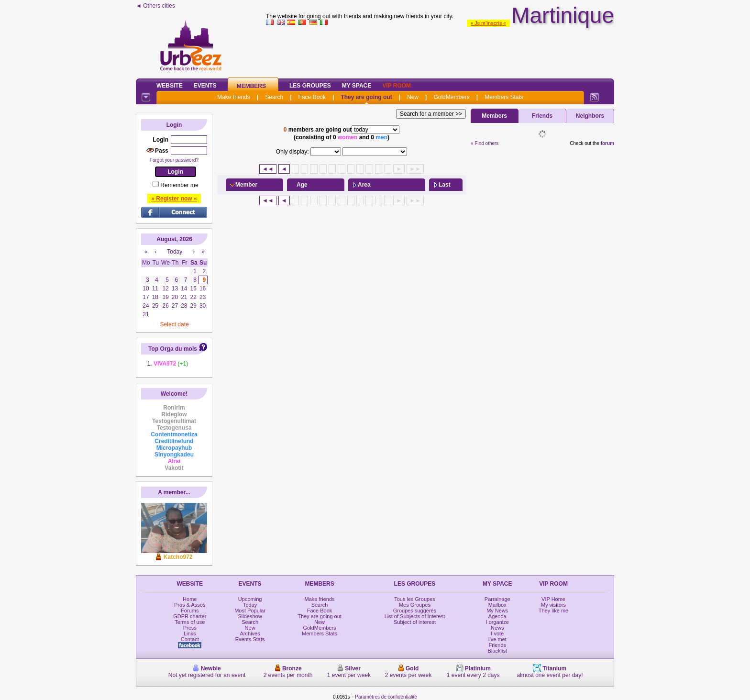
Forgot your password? (174, 160)
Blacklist (497, 651)
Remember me (179, 185)
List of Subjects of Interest (415, 616)
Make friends (234, 97)
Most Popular (250, 611)
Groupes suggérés (415, 611)
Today (250, 605)
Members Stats (504, 97)
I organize (497, 622)
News (497, 628)
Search (274, 97)
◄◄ (268, 169)
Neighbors (590, 116)
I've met (497, 639)
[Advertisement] (440, 50)
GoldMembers (451, 97)
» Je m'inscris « (488, 23)
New (413, 97)
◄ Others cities (155, 6)
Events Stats (250, 639)
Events (205, 86)
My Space (357, 86)
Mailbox (497, 605)
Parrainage (497, 599)
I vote (497, 633)
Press (190, 628)
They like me (553, 611)
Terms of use (190, 622)
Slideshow (250, 616)
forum (607, 143)
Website (170, 86)
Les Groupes (310, 86)
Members (251, 86)
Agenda (497, 616)
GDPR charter (190, 616)
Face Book (312, 97)
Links (190, 633)
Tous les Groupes (415, 599)
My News (497, 611)
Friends (542, 116)
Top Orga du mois (173, 349)
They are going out (366, 97)
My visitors (553, 605)
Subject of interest (415, 622)
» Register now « (174, 199)
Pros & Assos (190, 605)
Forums (190, 611)
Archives (250, 633)
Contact (190, 639)
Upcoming (250, 599)
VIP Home (553, 599)
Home (190, 599)
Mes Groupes (415, 605)
